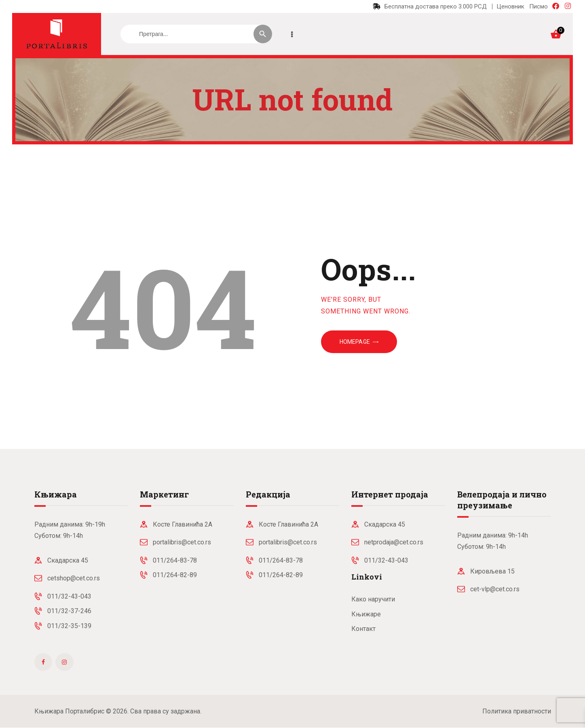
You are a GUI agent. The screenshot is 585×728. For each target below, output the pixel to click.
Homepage (355, 342)
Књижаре (366, 614)
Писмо (539, 6)
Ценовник (510, 6)
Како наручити (373, 599)
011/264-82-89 (175, 575)
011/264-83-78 (175, 560)
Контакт (363, 629)
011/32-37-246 (69, 611)
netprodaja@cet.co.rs (394, 542)
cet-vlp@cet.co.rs (495, 589)
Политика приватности (517, 711)
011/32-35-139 (69, 626)
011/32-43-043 (69, 596)
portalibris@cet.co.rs (182, 542)
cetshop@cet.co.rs (74, 578)
